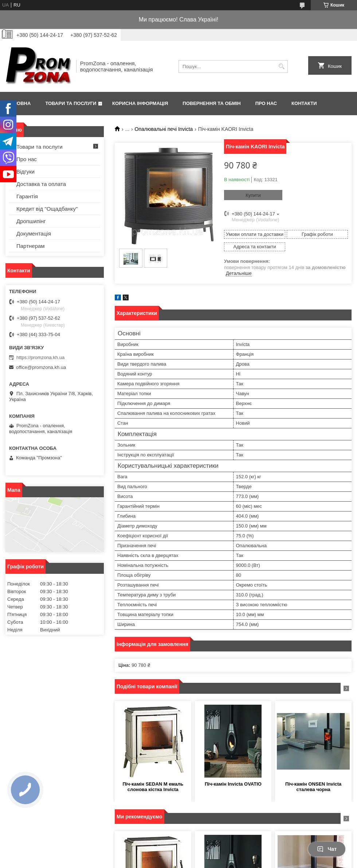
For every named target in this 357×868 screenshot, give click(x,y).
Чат (327, 849)
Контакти (304, 103)
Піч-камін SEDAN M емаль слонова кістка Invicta (153, 787)
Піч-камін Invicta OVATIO (233, 784)
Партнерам (31, 246)
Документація (34, 233)
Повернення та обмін (211, 103)
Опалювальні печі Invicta (164, 129)
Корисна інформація (140, 103)
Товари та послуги (71, 103)
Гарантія (27, 196)
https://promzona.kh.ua (40, 357)
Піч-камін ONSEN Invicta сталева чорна (313, 787)
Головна (19, 103)
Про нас (266, 103)
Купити (253, 195)
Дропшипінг (31, 221)
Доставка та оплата (41, 184)
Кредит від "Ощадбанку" (47, 209)
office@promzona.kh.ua (41, 367)
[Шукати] (281, 67)
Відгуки (25, 172)
